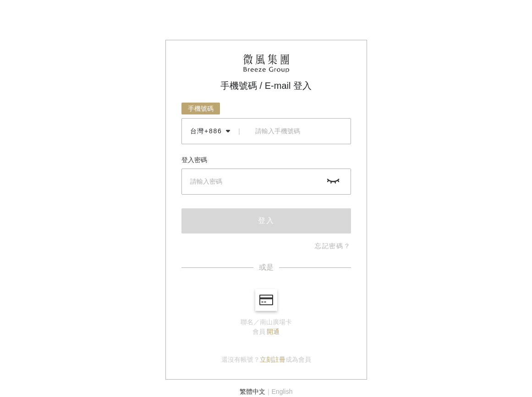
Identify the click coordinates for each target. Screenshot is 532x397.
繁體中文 (252, 392)
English (282, 392)
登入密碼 (194, 160)
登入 (266, 220)
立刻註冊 (273, 359)
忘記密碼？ (333, 246)
